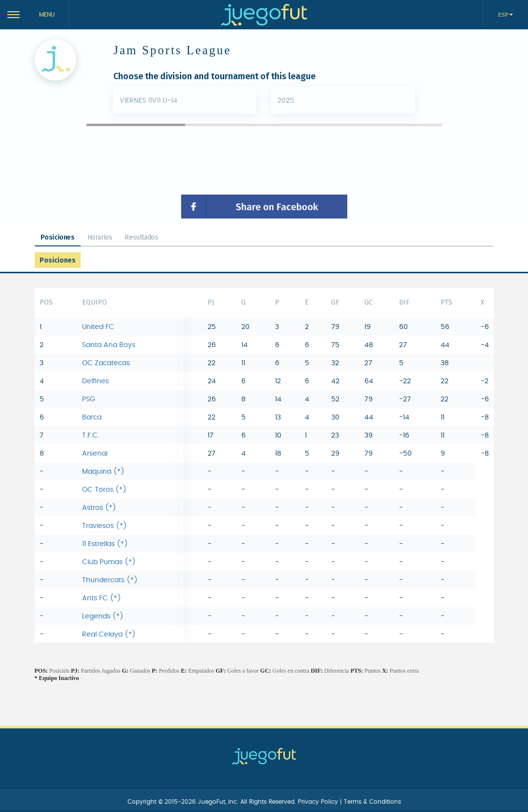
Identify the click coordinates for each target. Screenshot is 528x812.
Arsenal (95, 454)
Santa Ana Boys (109, 345)
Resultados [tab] (141, 237)
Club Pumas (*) (109, 562)
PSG (89, 399)
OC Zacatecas (106, 363)
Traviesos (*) (105, 526)
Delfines (95, 381)
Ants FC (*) (102, 598)
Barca (92, 417)
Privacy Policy (319, 802)
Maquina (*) (103, 472)
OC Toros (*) (104, 490)
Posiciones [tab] (58, 237)
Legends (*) (103, 616)
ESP (504, 15)
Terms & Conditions (372, 802)
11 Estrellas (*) (105, 544)
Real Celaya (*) (109, 635)
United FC (98, 327)
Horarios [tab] (100, 237)
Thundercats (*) (110, 580)
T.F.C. (91, 436)
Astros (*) (99, 508)
